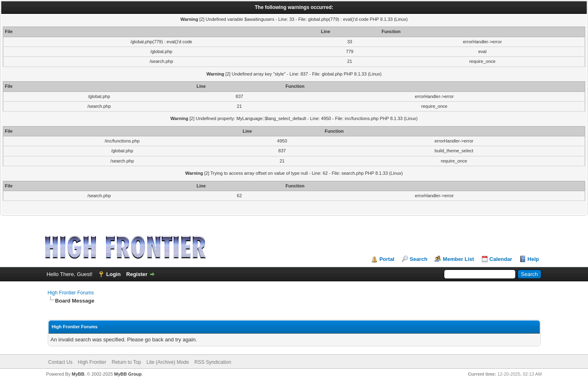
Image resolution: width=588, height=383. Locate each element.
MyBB (78, 374)
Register (137, 274)
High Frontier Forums (71, 293)
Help (533, 259)
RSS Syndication (213, 362)
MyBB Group (128, 374)
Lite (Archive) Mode (168, 362)
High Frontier (92, 362)
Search (418, 259)
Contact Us (60, 362)
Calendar (501, 259)
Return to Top (127, 362)
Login (113, 274)
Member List (458, 259)
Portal (387, 259)
